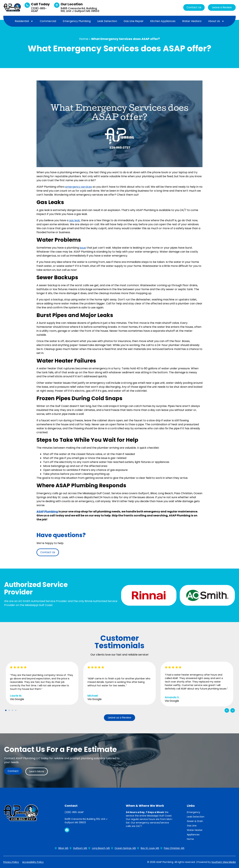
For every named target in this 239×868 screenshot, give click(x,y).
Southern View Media (224, 862)
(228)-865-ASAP (39, 10)
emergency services (79, 187)
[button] (227, 710)
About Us (216, 21)
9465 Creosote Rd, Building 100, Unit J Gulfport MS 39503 (80, 10)
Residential (24, 21)
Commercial (48, 21)
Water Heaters (192, 21)
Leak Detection (107, 21)
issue (83, 248)
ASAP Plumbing (47, 512)
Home (84, 39)
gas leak (74, 220)
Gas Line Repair (134, 21)
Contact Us (194, 7)
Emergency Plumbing (77, 21)
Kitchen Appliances (163, 21)
